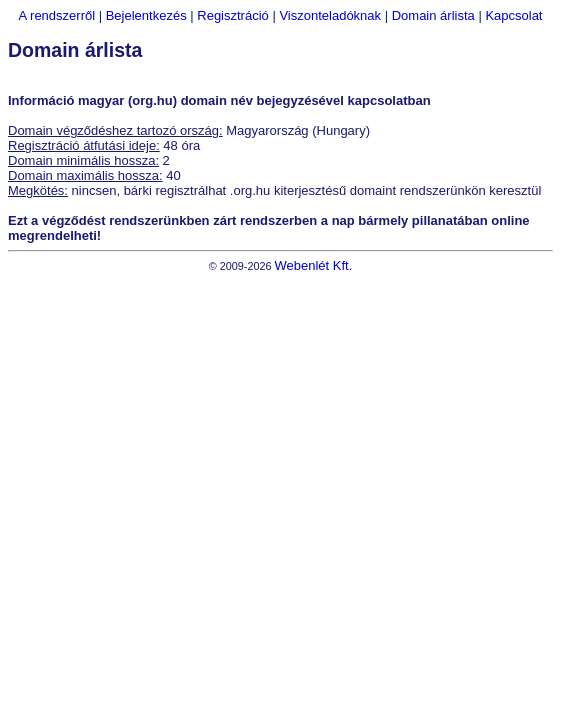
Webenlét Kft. (313, 265)
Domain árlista (433, 15)
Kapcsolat (513, 15)
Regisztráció (233, 15)
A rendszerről (57, 15)
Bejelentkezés (146, 15)
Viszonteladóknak (330, 15)
